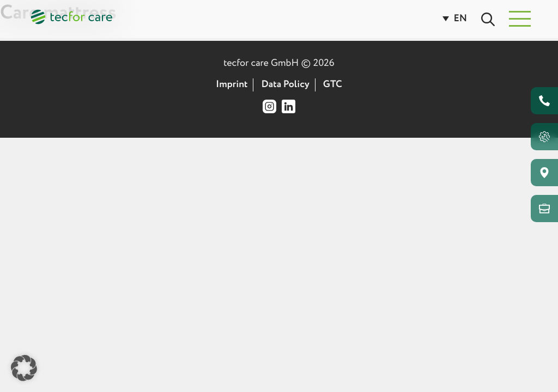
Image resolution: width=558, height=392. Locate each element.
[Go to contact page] (544, 101)
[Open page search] (493, 19)
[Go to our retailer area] (544, 209)
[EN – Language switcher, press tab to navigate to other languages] (460, 19)
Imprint (232, 85)
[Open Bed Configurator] (544, 137)
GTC (333, 85)
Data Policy (286, 85)
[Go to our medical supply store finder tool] (544, 173)
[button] (520, 19)
